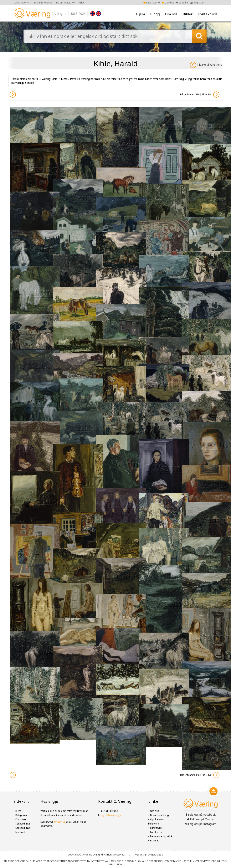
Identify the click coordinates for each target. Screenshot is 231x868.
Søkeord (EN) (23, 824)
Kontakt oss (208, 14)
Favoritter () (152, 3)
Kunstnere (21, 819)
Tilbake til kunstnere (206, 65)
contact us (60, 822)
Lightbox (168, 3)
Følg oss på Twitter (201, 819)
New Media (157, 855)
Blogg (155, 14)
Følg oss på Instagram (201, 824)
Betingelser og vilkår (162, 836)
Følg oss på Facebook (201, 815)
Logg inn (182, 3)
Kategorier (21, 815)
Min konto (21, 832)
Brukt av (155, 841)
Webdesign (141, 855)
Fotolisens (156, 832)
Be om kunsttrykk (66, 3)
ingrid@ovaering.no (111, 815)
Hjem (141, 14)
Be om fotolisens (43, 3)
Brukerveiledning (159, 815)
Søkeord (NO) (23, 828)
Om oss (171, 14)
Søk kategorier (22, 3)
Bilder (188, 14)
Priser (82, 3)
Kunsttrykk (156, 828)
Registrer (197, 3)
